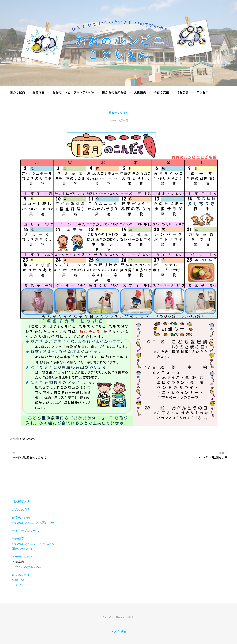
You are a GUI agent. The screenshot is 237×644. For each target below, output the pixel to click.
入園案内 (140, 92)
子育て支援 (161, 92)
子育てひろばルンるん (27, 567)
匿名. (131, 617)
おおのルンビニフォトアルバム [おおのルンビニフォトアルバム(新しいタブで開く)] (33, 544)
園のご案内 (17, 92)
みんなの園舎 (21, 509)
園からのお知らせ (114, 92)
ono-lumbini (28, 439)
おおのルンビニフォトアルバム (73, 92)
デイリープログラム (25, 531)
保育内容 (39, 92)
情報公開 (183, 92)
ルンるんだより (22, 575)
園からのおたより (24, 549)
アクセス (202, 92)
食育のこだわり (22, 518)
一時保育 (18, 539)
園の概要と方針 (22, 501)
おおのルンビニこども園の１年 (33, 523)
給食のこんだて (119, 112)
